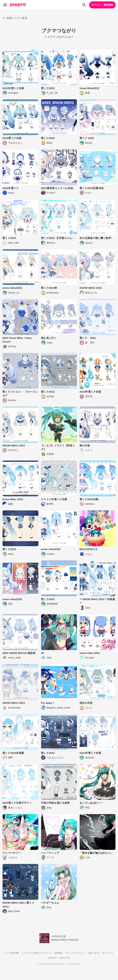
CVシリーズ (108, 953)
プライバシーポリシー (75, 953)
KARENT (53, 958)
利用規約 (58, 953)
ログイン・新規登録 (102, 5)
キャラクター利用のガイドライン (37, 953)
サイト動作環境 (12, 953)
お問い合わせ (94, 953)
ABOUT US (64, 958)
